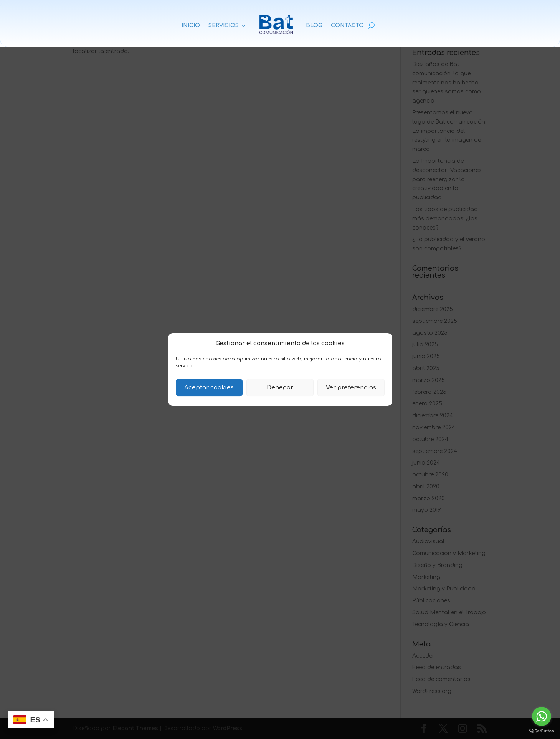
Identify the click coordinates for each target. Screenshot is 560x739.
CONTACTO (347, 26)
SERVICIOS (224, 26)
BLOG (314, 26)
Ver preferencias (351, 388)
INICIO (191, 26)
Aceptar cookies (209, 388)
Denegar (280, 388)
